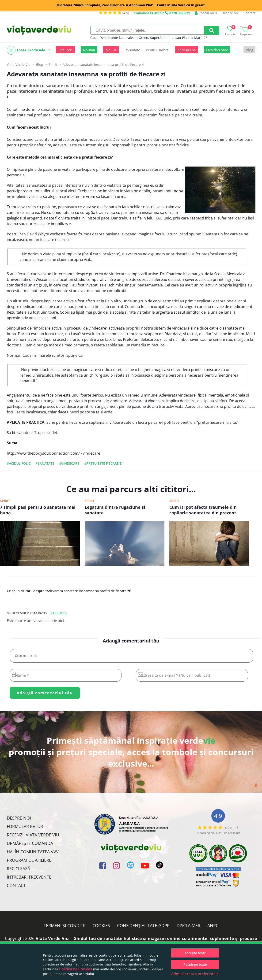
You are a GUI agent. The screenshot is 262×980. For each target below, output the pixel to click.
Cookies (101, 927)
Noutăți (89, 50)
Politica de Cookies (76, 969)
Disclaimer (188, 927)
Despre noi (230, 13)
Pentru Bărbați (158, 50)
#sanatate (45, 463)
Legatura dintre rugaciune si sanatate (115, 510)
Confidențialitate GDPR (143, 927)
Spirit (5, 501)
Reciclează (18, 870)
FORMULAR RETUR (25, 828)
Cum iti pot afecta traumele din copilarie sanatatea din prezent (203, 510)
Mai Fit (111, 50)
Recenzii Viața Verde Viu (33, 837)
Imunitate (132, 50)
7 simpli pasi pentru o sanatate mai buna (38, 510)
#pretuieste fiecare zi (103, 463)
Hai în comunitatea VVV (33, 854)
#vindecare (69, 463)
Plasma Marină (194, 38)
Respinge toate (195, 964)
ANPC (213, 927)
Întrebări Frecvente (29, 879)
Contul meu (206, 13)
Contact (249, 13)
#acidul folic (19, 463)
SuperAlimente (162, 38)
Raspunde (59, 613)
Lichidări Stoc (217, 50)
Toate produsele (28, 50)
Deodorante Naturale (116, 38)
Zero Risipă (187, 50)
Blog (249, 50)
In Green (141, 38)
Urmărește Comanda (30, 845)
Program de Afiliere (29, 862)
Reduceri (65, 50)
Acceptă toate (195, 953)
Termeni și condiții (65, 927)
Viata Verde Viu (19, 65)
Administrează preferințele (195, 974)
